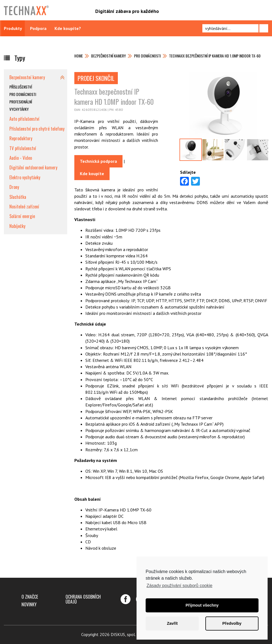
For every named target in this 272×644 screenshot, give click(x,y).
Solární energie (22, 216)
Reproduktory (21, 138)
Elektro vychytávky (25, 177)
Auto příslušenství (24, 119)
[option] (191, 150)
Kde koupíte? (68, 28)
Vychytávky (19, 109)
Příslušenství (21, 87)
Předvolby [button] (232, 623)
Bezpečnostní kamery (108, 56)
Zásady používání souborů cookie (179, 586)
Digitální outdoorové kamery (33, 167)
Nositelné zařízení (24, 207)
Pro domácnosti (147, 56)
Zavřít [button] (172, 623)
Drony (14, 187)
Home (79, 56)
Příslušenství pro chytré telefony (37, 129)
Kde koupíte (92, 174)
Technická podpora (98, 161)
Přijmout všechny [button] (202, 605)
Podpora (38, 28)
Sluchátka (18, 197)
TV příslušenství (23, 148)
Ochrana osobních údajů (83, 599)
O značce (30, 597)
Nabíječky (17, 226)
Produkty (13, 28)
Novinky (29, 604)
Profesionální (21, 102)
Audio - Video (21, 158)
